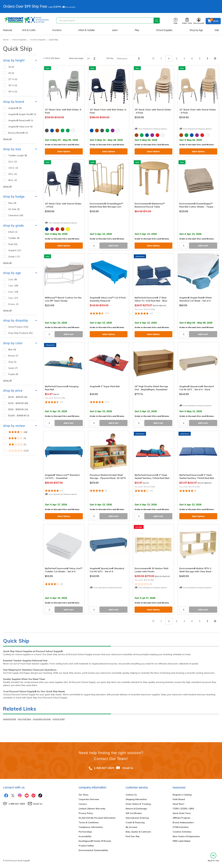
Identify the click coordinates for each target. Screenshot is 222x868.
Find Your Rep (133, 836)
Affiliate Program (181, 818)
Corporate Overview (89, 799)
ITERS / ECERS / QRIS (183, 809)
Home (6, 40)
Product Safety (86, 846)
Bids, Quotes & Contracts (138, 832)
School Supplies (164, 30)
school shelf (59, 719)
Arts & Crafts (29, 30)
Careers (83, 804)
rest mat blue (24, 719)
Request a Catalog (182, 795)
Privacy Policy (86, 813)
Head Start (178, 804)
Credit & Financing (135, 822)
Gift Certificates (134, 813)
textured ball (9, 719)
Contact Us (131, 795)
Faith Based (179, 799)
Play (137, 30)
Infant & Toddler (87, 30)
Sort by (110, 58)
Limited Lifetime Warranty (92, 809)
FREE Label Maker (182, 841)
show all (7, 139)
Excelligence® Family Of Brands (95, 841)
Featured (8, 30)
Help (176, 21)
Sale (217, 30)
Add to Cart (113, 246)
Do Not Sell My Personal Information (97, 818)
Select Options (64, 152)
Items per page (76, 58)
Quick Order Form (182, 813)
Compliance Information (91, 827)
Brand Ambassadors (183, 822)
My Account (131, 827)
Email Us (128, 768)
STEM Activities (181, 827)
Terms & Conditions (89, 822)
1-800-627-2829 (104, 768)
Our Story (83, 795)
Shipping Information (136, 799)
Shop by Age (196, 30)
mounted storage (42, 719)
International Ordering (137, 818)
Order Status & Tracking (138, 804)
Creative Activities (182, 832)
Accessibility (85, 836)
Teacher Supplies (38, 40)
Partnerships (85, 832)
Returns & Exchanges (136, 809)
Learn (115, 30)
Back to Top (213, 857)
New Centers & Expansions (186, 836)
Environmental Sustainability (93, 850)
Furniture (57, 30)
